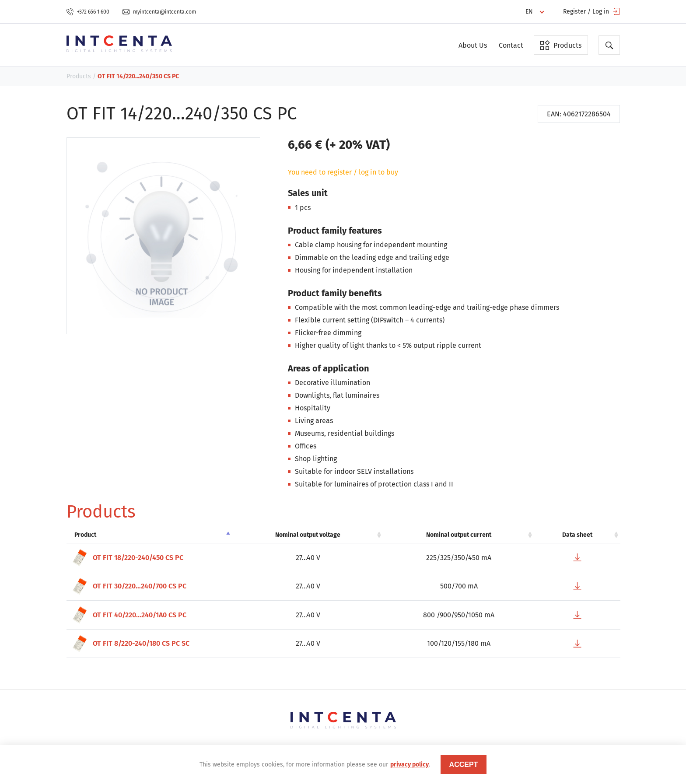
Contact (511, 45)
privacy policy (409, 765)
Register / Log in (591, 12)
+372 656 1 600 (88, 12)
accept (464, 765)
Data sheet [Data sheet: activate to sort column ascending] (577, 535)
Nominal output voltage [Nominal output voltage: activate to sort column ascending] (308, 535)
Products (561, 45)
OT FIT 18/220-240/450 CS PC (127, 558)
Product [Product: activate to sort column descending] (85, 535)
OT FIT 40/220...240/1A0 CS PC (129, 615)
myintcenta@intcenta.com (159, 12)
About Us (473, 45)
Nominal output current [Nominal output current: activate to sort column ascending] (459, 535)
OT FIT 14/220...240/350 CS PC (138, 76)
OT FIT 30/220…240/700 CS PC (129, 586)
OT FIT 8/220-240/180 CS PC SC (130, 644)
